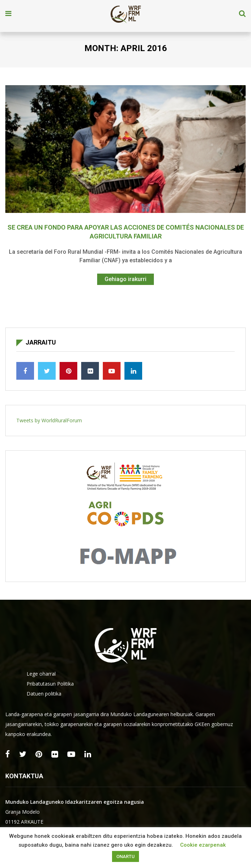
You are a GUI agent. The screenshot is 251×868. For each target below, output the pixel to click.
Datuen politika (44, 694)
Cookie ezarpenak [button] (203, 845)
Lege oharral (41, 674)
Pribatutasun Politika (50, 684)
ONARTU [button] (125, 856)
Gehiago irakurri (125, 279)
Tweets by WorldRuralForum (49, 420)
